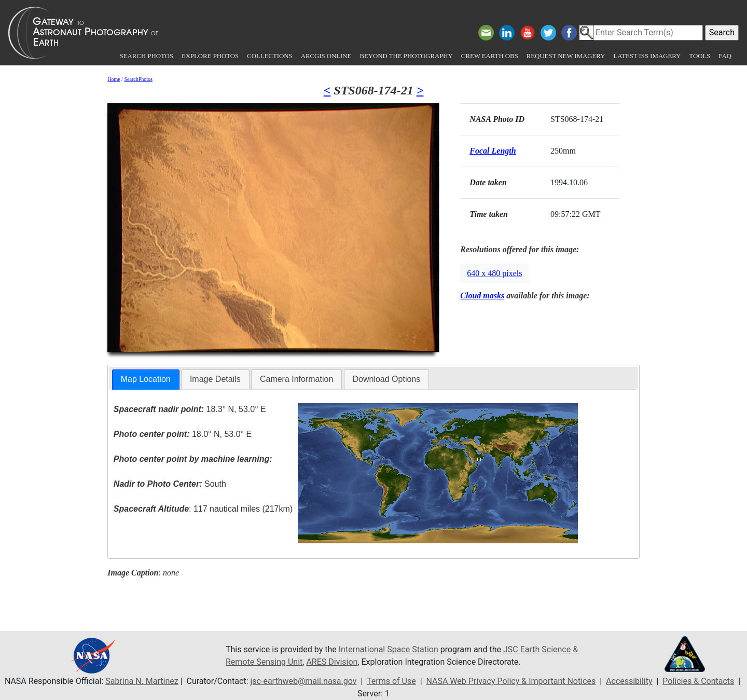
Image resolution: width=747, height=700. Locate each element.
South (170, 484)
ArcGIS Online (326, 56)
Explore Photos (210, 56)
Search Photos (147, 56)
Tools (700, 56)
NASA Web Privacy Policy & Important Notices (511, 681)
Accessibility (629, 681)
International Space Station (389, 649)
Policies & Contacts (698, 681)
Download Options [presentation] (387, 379)
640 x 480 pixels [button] (494, 273)
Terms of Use (391, 681)
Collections (269, 56)
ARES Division (332, 662)
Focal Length (493, 151)
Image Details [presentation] (215, 379)
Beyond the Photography (406, 56)
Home (114, 79)
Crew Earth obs (490, 56)
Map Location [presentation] (146, 379)
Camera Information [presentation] (296, 379)
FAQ (725, 56)
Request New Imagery (566, 56)
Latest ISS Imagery (647, 56)
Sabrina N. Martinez (142, 681)
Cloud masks (482, 296)
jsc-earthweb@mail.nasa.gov (304, 681)
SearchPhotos (139, 79)
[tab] (146, 380)
